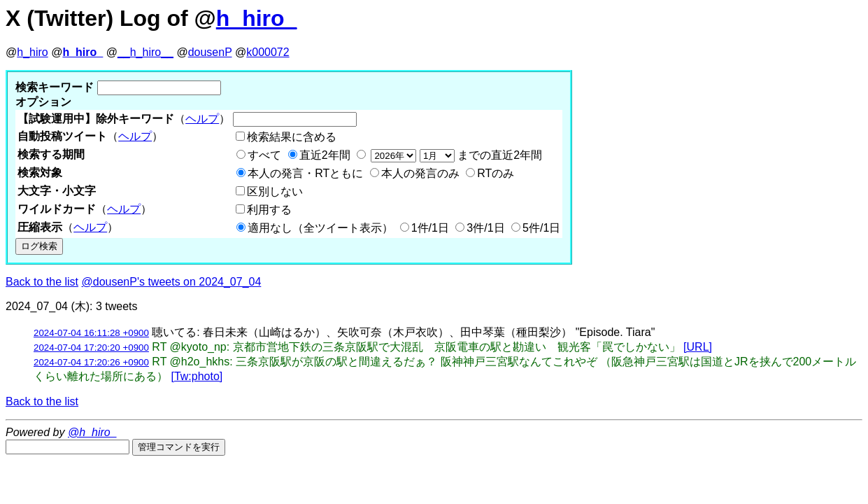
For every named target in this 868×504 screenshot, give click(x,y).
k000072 (268, 52)
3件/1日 (485, 228)
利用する (269, 210)
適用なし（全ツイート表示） (320, 228)
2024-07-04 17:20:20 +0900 (91, 348)
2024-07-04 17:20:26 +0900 (91, 362)
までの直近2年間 (455, 155)
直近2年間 (325, 155)
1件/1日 (430, 228)
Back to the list (42, 282)
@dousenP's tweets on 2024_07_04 (172, 282)
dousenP (210, 52)
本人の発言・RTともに (305, 173)
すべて (264, 155)
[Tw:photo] (197, 376)
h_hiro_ (257, 18)
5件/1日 (541, 228)
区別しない (275, 191)
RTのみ (496, 173)
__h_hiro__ (145, 52)
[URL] (698, 347)
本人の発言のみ (420, 173)
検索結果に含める (292, 137)
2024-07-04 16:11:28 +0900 (91, 333)
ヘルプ (202, 119)
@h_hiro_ (92, 432)
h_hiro (32, 52)
